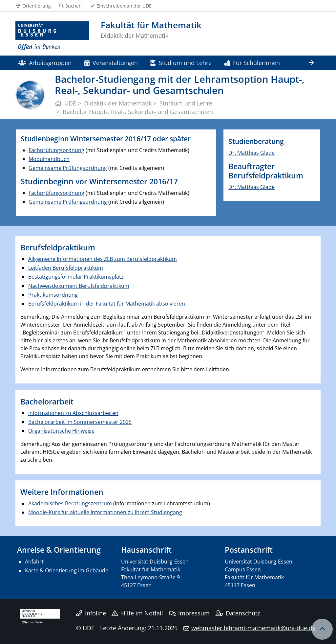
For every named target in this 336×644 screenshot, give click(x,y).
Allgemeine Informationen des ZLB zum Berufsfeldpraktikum (103, 259)
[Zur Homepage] (52, 36)
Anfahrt (34, 562)
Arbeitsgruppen (45, 63)
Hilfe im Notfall (137, 613)
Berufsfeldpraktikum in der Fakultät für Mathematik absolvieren (107, 304)
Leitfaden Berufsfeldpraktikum (66, 268)
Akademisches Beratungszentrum (70, 503)
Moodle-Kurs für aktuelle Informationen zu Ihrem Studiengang (105, 512)
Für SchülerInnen (252, 63)
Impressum (189, 613)
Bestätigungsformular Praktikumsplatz (76, 277)
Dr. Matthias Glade (252, 153)
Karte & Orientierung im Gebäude (67, 570)
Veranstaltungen (111, 63)
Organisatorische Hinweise (61, 431)
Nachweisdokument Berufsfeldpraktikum (79, 286)
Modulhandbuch (49, 159)
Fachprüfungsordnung (56, 150)
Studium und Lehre (181, 63)
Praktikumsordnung (53, 295)
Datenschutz (238, 613)
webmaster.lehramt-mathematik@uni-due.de (253, 628)
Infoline (91, 613)
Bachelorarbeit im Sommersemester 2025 (80, 422)
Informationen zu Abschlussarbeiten (73, 413)
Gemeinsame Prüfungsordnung (68, 168)
